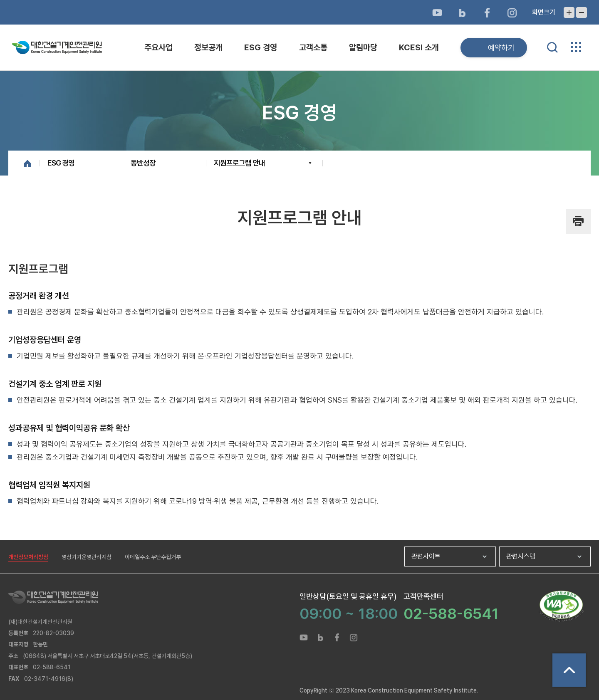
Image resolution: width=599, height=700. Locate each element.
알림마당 (363, 47)
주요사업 (158, 47)
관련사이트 (426, 556)
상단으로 (569, 670)
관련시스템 (521, 556)
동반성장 (143, 163)
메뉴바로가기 (299, 0)
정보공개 (208, 47)
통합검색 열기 (552, 47)
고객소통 (313, 47)
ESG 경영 (261, 47)
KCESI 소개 (419, 47)
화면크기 (544, 12)
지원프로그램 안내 (239, 163)
